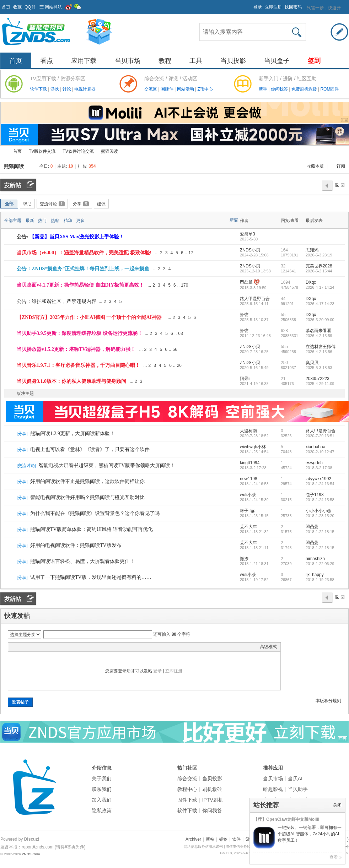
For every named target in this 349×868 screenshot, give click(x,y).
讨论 (67, 89)
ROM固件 (329, 89)
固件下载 (187, 800)
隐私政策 (102, 810)
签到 (314, 61)
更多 (80, 221)
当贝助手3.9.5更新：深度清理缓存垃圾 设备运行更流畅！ (80, 333)
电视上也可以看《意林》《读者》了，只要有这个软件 (90, 449)
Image (29, 647)
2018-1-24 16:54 (320, 484)
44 (283, 299)
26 (179, 365)
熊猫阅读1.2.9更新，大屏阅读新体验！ (73, 433)
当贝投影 (233, 61)
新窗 (234, 220)
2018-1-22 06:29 (320, 564)
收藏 (17, 7)
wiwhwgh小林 (253, 447)
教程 (165, 61)
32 (283, 266)
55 (283, 315)
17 (191, 253)
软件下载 (39, 89)
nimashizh (315, 559)
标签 (223, 839)
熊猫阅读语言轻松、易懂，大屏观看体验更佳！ (82, 561)
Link (38, 647)
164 (284, 250)
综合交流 (187, 779)
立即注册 (273, 7)
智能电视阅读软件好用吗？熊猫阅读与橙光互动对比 (87, 497)
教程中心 (187, 789)
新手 (264, 89)
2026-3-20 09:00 (320, 320)
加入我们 (102, 800)
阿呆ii (245, 379)
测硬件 (168, 89)
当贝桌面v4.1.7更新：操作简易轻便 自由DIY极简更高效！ (80, 285)
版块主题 (25, 394)
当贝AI (295, 779)
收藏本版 (316, 166)
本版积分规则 (328, 701)
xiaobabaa (315, 447)
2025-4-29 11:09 (320, 384)
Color (21, 647)
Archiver (193, 839)
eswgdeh (314, 463)
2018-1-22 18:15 (320, 532)
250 (284, 363)
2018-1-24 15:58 (320, 500)
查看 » (335, 857)
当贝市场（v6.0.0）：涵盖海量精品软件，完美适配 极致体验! (84, 253)
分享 (81, 204)
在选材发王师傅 (321, 347)
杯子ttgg (248, 511)
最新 (30, 221)
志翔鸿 (312, 250)
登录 (258, 7)
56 (175, 349)
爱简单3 (248, 234)
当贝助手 (298, 789)
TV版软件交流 (42, 151)
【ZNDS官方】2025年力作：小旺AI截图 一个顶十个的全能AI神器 (89, 317)
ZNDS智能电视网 (3, 151)
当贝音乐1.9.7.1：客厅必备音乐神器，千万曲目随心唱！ (78, 365)
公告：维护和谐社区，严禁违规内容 (57, 301)
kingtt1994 (250, 463)
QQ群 (30, 7)
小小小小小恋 (318, 511)
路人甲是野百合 (255, 299)
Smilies (65, 647)
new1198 (249, 479)
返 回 (340, 185)
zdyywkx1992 (318, 479)
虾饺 (244, 315)
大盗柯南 (248, 431)
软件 (236, 839)
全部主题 (13, 221)
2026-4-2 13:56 (319, 352)
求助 (27, 204)
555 (284, 347)
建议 (101, 204)
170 (184, 285)
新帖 (210, 839)
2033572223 (318, 379)
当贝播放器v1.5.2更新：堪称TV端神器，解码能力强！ (76, 349)
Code (56, 647)
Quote (47, 647)
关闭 (337, 805)
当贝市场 (128, 61)
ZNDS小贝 (250, 250)
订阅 (341, 166)
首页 (6, 7)
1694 (286, 282)
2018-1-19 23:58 (320, 580)
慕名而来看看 (318, 331)
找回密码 (293, 7)
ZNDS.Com (31, 854)
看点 (47, 61)
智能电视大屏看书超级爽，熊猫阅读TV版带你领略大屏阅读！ (107, 465)
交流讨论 (52, 204)
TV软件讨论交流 (78, 151)
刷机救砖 (212, 789)
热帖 (55, 221)
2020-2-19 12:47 (320, 452)
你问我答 (280, 89)
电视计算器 (85, 89)
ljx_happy (315, 575)
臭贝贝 (312, 363)
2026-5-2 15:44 (319, 271)
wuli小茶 (248, 495)
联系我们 (102, 789)
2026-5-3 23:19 (319, 255)
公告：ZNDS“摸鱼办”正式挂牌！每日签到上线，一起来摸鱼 (83, 269)
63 (180, 333)
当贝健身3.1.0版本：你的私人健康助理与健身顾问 (71, 381)
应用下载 (84, 61)
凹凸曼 (246, 282)
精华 (68, 221)
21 (283, 379)
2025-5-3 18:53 (319, 368)
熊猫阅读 (14, 166)
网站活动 (186, 89)
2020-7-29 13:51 (320, 436)
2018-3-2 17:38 (319, 468)
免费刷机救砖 (305, 89)
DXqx (311, 282)
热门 (42, 221)
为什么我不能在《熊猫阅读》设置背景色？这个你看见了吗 (95, 513)
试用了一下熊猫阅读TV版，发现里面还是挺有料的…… (91, 577)
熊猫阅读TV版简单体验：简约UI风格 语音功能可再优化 (92, 529)
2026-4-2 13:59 (319, 336)
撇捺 (244, 559)
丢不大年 (248, 527)
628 (284, 331)
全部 (9, 204)
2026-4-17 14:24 (320, 287)
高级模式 (268, 647)
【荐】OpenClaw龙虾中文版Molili (286, 819)
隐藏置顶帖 (234, 253)
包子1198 (315, 495)
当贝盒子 (277, 61)
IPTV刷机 (213, 800)
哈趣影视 (273, 789)
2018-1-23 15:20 (320, 516)
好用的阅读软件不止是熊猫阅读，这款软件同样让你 (87, 481)
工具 (196, 61)
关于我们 (102, 779)
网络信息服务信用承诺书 (203, 847)
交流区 (151, 89)
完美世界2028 (319, 266)
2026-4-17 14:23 (320, 304)
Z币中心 (205, 89)
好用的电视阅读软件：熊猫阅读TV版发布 (76, 545)
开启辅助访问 (250, 5)
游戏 (55, 89)
